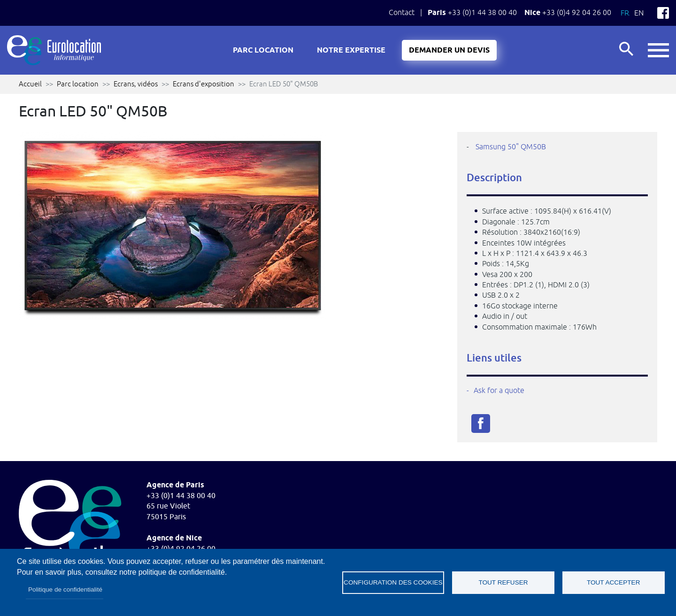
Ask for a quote (499, 390)
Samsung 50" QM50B (511, 146)
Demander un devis (449, 50)
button (658, 50)
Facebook (663, 13)
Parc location (263, 50)
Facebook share (481, 423)
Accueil (30, 84)
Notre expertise (351, 50)
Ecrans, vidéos (136, 84)
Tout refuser (503, 582)
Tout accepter (614, 582)
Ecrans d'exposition (204, 84)
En (639, 13)
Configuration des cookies (393, 582)
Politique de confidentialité (65, 589)
